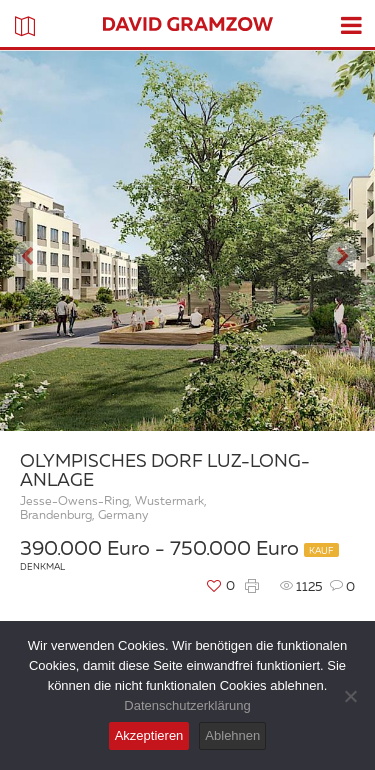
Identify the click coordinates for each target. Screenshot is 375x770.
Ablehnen (232, 735)
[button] (28, 241)
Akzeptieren (149, 735)
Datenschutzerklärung (187, 705)
